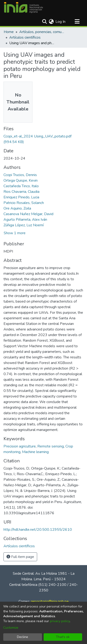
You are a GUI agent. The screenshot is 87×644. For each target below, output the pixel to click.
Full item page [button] (20, 557)
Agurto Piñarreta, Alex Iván (25, 220)
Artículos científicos (25, 37)
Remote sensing (51, 446)
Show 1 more (15, 233)
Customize (11, 628)
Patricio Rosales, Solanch (24, 203)
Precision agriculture (20, 446)
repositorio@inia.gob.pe (50, 601)
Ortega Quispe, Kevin (21, 180)
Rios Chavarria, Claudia (21, 192)
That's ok (63, 637)
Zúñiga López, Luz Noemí (24, 225)
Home (9, 32)
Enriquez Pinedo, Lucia (21, 197)
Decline (23, 637)
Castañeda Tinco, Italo (21, 186)
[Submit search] (44, 22)
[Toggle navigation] (77, 22)
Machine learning (35, 452)
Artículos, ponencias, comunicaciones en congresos (42, 32)
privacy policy (60, 621)
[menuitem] (51, 22)
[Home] (23, 8)
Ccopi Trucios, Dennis (20, 175)
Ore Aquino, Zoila (17, 208)
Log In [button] (61, 22)
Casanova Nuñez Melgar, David (28, 214)
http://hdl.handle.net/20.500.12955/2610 (38, 530)
